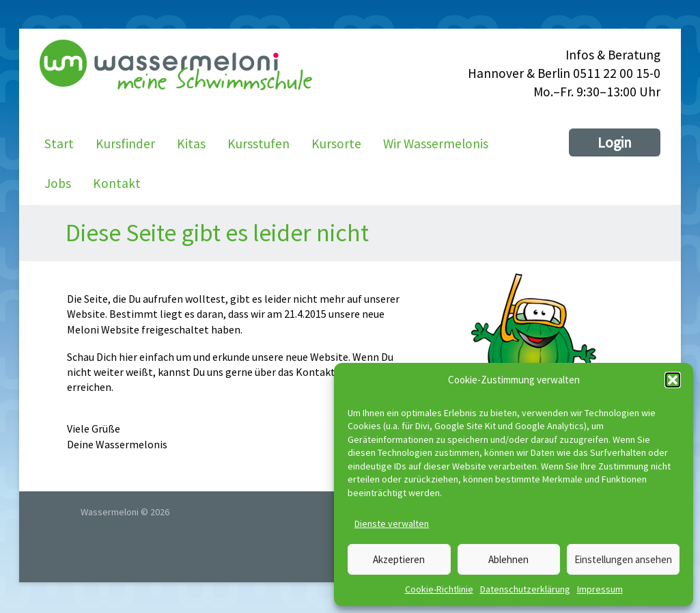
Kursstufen (258, 144)
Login (615, 142)
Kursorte (336, 144)
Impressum (600, 589)
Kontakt (117, 183)
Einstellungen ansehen (623, 559)
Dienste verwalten (392, 523)
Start (59, 144)
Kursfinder (125, 144)
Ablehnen (508, 559)
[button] (673, 380)
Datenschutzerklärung (525, 589)
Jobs (58, 183)
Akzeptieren (399, 559)
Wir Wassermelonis (436, 144)
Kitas (191, 144)
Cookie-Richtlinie (439, 589)
